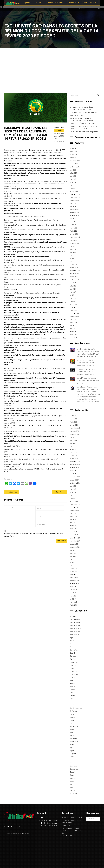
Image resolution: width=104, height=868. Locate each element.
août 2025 (73, 170)
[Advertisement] (52, 71)
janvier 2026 (74, 158)
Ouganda (73, 754)
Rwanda (73, 757)
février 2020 (74, 338)
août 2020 (73, 320)
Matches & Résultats (57, 3)
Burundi (72, 653)
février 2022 (74, 265)
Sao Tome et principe (77, 760)
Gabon (72, 693)
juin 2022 (73, 252)
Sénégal (73, 763)
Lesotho (73, 717)
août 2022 (73, 246)
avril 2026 (73, 149)
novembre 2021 (75, 274)
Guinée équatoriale (76, 708)
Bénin (72, 644)
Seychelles (73, 766)
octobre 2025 (74, 164)
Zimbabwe (73, 793)
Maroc (72, 735)
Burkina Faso (74, 650)
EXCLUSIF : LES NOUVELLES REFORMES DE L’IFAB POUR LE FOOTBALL (84, 127)
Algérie (72, 638)
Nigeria (72, 751)
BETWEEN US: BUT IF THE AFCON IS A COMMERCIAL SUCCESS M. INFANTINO (86, 363)
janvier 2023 (74, 234)
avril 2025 (73, 182)
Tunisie (72, 787)
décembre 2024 (75, 194)
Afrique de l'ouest (76, 629)
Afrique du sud (75, 635)
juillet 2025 (73, 173)
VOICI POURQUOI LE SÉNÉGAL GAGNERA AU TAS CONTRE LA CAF (84, 114)
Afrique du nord (75, 632)
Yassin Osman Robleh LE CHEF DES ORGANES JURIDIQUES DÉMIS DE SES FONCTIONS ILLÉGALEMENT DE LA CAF (83, 121)
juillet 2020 (73, 323)
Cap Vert (73, 659)
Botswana (73, 647)
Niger (72, 748)
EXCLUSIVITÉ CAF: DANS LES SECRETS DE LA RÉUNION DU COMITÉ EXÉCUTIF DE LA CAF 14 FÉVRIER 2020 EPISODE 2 (26, 133)
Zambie (72, 790)
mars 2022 (73, 262)
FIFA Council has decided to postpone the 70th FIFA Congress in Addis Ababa (87, 372)
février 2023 (74, 231)
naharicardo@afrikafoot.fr (50, 819)
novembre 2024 (75, 197)
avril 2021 (73, 295)
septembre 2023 (75, 216)
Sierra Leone (74, 769)
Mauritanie (73, 738)
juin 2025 (73, 176)
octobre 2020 (74, 313)
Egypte (72, 681)
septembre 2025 (75, 167)
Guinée (72, 702)
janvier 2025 (74, 191)
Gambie (72, 696)
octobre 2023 (74, 213)
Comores (73, 665)
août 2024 (73, 204)
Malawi (72, 729)
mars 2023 (73, 228)
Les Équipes (26, 3)
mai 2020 (73, 329)
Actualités (40, 3)
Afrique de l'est (75, 626)
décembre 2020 (75, 307)
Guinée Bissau (75, 705)
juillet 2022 (73, 249)
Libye (72, 723)
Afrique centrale (75, 623)
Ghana (72, 699)
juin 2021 (73, 289)
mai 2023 (73, 222)
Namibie (73, 745)
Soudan (73, 775)
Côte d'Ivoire (74, 674)
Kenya (72, 714)
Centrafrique (74, 662)
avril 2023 (73, 225)
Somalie (73, 772)
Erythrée (73, 684)
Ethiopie (73, 690)
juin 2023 (73, 219)
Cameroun (73, 656)
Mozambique (74, 742)
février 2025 (74, 188)
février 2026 (74, 155)
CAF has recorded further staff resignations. (84, 132)
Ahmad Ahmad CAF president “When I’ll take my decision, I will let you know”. (88, 381)
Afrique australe (75, 619)
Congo (72, 668)
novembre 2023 (75, 210)
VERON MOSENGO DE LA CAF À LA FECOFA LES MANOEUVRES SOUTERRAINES (84, 109)
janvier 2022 (74, 268)
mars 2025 (73, 185)
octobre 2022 (74, 240)
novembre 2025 (75, 161)
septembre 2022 (75, 243)
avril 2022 (73, 259)
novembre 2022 (75, 237)
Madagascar (74, 726)
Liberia (72, 720)
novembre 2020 (75, 310)
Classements (75, 3)
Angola (72, 641)
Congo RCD (74, 671)
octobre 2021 (74, 277)
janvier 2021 (74, 304)
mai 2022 (73, 255)
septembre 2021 (75, 280)
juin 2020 (73, 326)
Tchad (72, 781)
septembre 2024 (75, 201)
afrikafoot (61, 133)
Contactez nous (90, 3)
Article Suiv (60, 492)
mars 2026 (73, 152)
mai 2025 (73, 179)
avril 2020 (73, 332)
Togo (72, 784)
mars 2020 (73, 335)
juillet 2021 (73, 286)
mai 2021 (73, 292)
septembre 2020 (75, 316)
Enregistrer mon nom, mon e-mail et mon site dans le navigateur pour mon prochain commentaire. (34, 535)
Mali (71, 732)
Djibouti (72, 677)
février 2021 (74, 301)
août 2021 (73, 283)
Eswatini (73, 687)
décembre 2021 (75, 271)
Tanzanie (73, 778)
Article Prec (12, 492)
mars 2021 (73, 298)
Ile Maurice (73, 711)
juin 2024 (73, 207)
